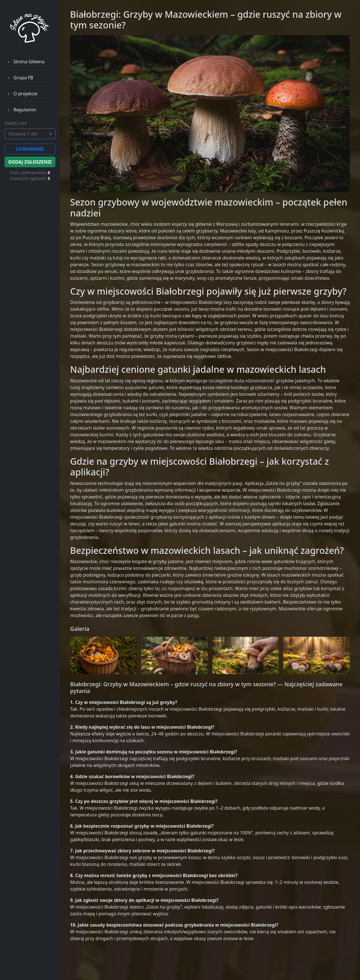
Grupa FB (23, 78)
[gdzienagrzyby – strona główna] (30, 30)
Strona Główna (29, 62)
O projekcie (25, 94)
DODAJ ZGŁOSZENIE (30, 162)
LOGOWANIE (30, 149)
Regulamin (25, 110)
